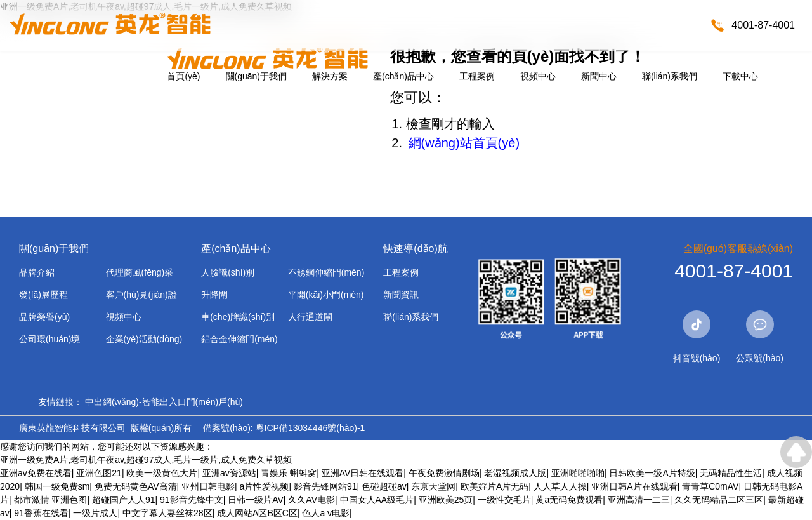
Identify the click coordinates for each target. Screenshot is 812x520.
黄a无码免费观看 (569, 500)
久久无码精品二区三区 (719, 500)
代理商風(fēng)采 (140, 272)
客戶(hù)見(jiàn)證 (141, 295)
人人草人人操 (560, 486)
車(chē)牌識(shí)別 (238, 317)
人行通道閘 (310, 317)
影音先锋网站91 (325, 486)
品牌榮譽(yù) (44, 317)
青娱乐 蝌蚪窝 (289, 473)
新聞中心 (599, 76)
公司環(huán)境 (49, 339)
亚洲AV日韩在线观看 (363, 473)
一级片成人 (95, 513)
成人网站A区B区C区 (257, 513)
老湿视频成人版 (515, 473)
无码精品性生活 (731, 473)
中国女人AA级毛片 (377, 500)
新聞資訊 (401, 295)
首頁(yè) (183, 76)
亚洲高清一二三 (639, 500)
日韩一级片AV (256, 500)
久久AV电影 (311, 500)
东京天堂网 (433, 486)
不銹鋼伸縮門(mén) (326, 272)
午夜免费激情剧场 (444, 473)
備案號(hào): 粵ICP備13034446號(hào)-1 (284, 428)
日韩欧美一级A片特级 (652, 473)
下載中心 (740, 76)
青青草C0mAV (710, 486)
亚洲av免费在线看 (36, 473)
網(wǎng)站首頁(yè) (464, 143)
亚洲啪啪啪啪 (578, 473)
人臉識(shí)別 (228, 272)
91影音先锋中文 (192, 500)
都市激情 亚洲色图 (51, 500)
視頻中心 (538, 76)
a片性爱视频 (265, 486)
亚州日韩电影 (208, 486)
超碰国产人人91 (124, 500)
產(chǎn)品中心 (403, 76)
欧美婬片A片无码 (494, 486)
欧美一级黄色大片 (162, 473)
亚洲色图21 (99, 473)
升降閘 (214, 295)
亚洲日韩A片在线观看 (634, 486)
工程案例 (477, 76)
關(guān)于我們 (256, 76)
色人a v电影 (326, 513)
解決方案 (330, 76)
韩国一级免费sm (57, 486)
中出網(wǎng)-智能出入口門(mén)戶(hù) (164, 402)
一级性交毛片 (504, 500)
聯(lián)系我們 (670, 76)
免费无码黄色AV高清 (136, 486)
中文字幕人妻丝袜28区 (167, 513)
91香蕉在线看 (41, 513)
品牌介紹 (37, 272)
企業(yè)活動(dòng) (144, 339)
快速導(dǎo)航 (415, 249)
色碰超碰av (384, 486)
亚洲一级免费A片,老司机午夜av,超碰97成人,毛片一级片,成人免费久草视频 (146, 460)
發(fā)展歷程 (43, 295)
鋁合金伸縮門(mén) (239, 339)
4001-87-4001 (763, 25)
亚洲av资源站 (229, 473)
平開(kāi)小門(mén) (326, 295)
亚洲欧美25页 (446, 500)
